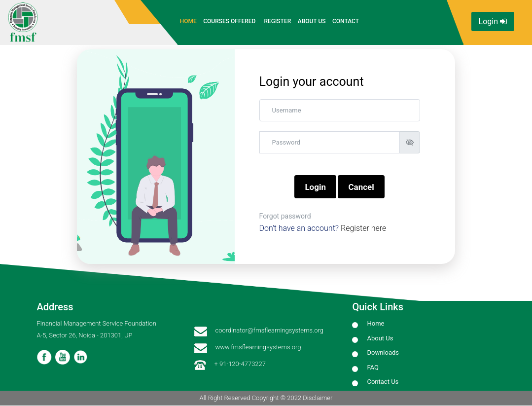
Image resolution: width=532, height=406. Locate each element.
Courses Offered (229, 21)
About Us (312, 21)
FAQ (372, 367)
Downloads (383, 352)
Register (277, 21)
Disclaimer (318, 398)
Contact (346, 21)
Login (493, 21)
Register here (363, 228)
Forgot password (285, 216)
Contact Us (383, 382)
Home (188, 21)
